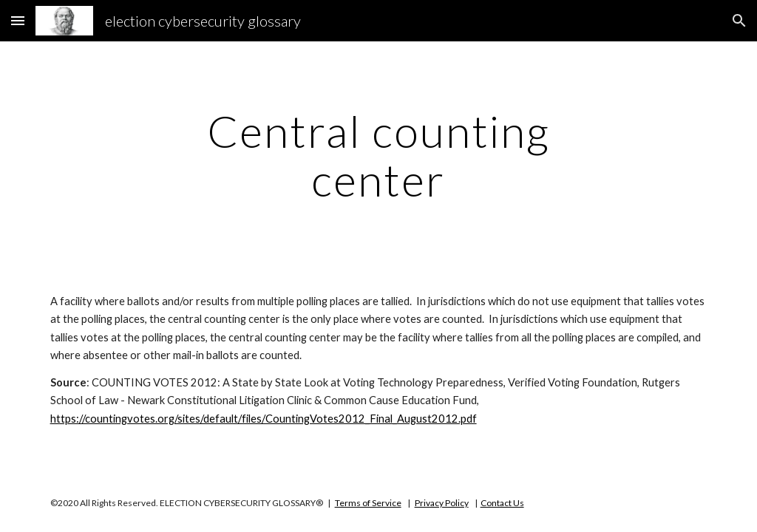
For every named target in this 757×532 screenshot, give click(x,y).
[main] (378, 155)
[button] (18, 20)
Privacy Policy (442, 503)
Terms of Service (368, 503)
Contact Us (502, 503)
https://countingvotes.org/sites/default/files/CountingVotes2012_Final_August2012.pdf (264, 419)
